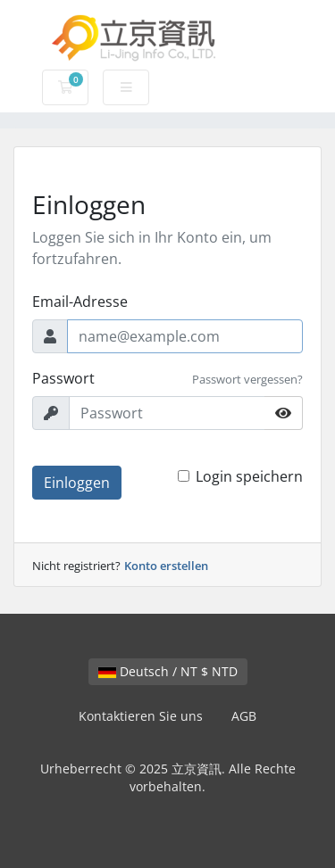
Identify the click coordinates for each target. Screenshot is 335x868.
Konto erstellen (166, 566)
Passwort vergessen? (247, 379)
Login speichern (249, 476)
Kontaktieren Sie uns (141, 716)
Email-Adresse (80, 302)
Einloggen (77, 483)
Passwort (63, 378)
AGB (244, 716)
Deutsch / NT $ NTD (168, 671)
